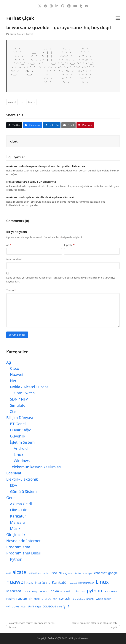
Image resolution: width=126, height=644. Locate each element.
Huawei (17, 375)
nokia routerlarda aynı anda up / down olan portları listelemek (46, 166)
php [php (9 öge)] (77, 591)
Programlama (18, 547)
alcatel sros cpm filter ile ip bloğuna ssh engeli (93, 625)
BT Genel (18, 424)
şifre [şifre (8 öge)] (60, 607)
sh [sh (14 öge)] (31, 599)
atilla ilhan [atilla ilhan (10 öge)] (35, 573)
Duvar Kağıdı (21, 430)
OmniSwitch (24, 393)
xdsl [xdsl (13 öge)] (24, 606)
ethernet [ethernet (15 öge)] (100, 573)
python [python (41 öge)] (95, 591)
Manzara (18, 522)
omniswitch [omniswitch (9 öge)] (67, 591)
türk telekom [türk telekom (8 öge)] (78, 599)
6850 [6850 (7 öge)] (9, 573)
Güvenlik (18, 436)
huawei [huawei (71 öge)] (16, 582)
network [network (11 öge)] (44, 591)
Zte (13, 411)
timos (31, 102)
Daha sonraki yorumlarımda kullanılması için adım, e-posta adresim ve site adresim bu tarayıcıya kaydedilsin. (61, 280)
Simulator (19, 405)
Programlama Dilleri (24, 553)
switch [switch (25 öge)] (64, 598)
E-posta (69, 245)
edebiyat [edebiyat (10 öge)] (87, 573)
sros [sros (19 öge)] (48, 598)
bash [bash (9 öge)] (45, 573)
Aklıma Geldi (21, 504)
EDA (14, 485)
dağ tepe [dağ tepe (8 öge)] (68, 573)
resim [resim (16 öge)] (11, 599)
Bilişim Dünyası (20, 418)
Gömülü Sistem (23, 491)
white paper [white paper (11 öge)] (103, 599)
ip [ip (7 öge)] (49, 583)
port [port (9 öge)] (83, 591)
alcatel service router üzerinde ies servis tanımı (30, 625)
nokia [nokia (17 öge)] (55, 591)
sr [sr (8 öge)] (42, 599)
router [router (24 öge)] (22, 598)
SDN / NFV (19, 399)
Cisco (15, 368)
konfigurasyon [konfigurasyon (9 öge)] (86, 583)
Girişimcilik (16, 535)
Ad (9, 245)
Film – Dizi (19, 510)
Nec (13, 381)
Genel (11, 498)
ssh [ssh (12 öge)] (55, 599)
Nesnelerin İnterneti (24, 541)
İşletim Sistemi (23, 442)
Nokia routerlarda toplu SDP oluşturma (31, 182)
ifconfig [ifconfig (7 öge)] (30, 583)
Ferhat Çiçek (20, 18)
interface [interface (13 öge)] (41, 583)
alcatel (12, 102)
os (22, 102)
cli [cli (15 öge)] (60, 573)
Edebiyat (14, 473)
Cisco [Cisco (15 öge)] (53, 573)
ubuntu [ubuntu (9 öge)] (90, 599)
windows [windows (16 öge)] (13, 606)
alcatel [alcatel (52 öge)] (20, 572)
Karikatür (18, 516)
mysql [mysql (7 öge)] (34, 592)
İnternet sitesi (14, 259)
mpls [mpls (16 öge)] (26, 591)
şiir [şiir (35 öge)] (66, 606)
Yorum (11, 290)
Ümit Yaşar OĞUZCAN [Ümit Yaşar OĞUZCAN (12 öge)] (42, 606)
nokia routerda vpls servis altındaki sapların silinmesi (40, 197)
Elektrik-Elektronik (22, 479)
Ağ (9, 362)
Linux (19, 455)
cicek (14, 141)
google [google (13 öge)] (113, 573)
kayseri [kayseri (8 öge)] (73, 583)
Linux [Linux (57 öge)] (102, 582)
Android (21, 448)
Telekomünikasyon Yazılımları (36, 467)
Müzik (15, 528)
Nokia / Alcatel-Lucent (22, 34)
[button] (118, 18)
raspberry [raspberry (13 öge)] (110, 591)
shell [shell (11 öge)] (37, 599)
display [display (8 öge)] (77, 573)
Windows (22, 461)
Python (16, 559)
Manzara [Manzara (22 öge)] (14, 591)
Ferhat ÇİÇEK (55, 638)
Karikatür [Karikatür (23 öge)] (60, 582)
